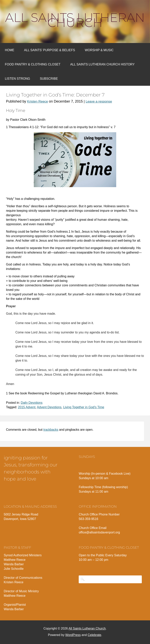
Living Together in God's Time (84, 407)
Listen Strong (17, 79)
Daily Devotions (32, 403)
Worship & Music (99, 50)
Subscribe (49, 79)
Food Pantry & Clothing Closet (33, 64)
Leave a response (99, 101)
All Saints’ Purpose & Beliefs (50, 50)
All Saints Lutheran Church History (103, 64)
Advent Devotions (49, 407)
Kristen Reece (38, 101)
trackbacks (51, 430)
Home (10, 50)
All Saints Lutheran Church (75, 20)
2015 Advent (27, 407)
